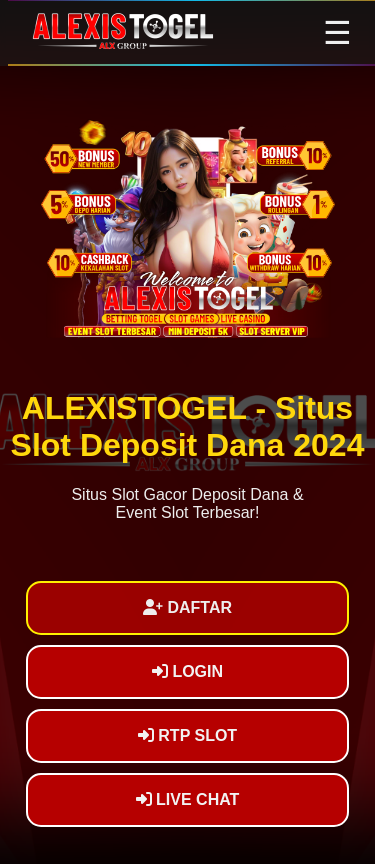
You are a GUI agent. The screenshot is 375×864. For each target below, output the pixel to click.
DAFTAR (187, 607)
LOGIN (187, 671)
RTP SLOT (187, 735)
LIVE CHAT (188, 799)
